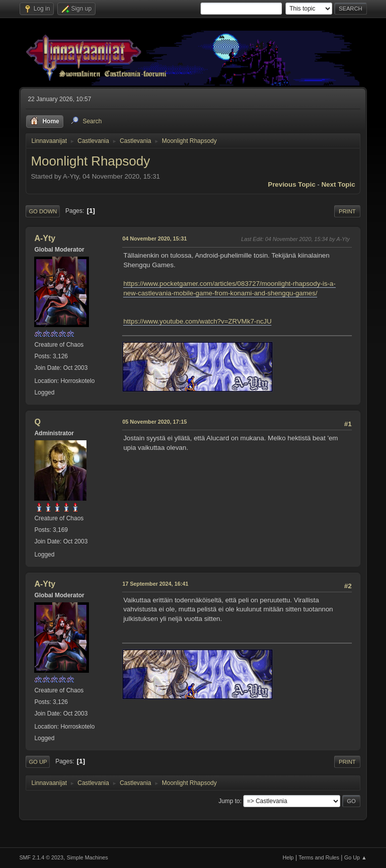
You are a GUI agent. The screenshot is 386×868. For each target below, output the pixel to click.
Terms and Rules (319, 857)
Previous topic (292, 184)
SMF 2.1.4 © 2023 (41, 857)
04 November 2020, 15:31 (154, 239)
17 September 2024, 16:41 (155, 584)
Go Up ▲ (356, 857)
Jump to (229, 801)
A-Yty (45, 238)
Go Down (43, 211)
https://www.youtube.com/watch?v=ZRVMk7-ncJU (197, 321)
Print (347, 211)
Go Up (38, 762)
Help (288, 857)
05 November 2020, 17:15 (154, 422)
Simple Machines (87, 857)
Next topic (338, 184)
